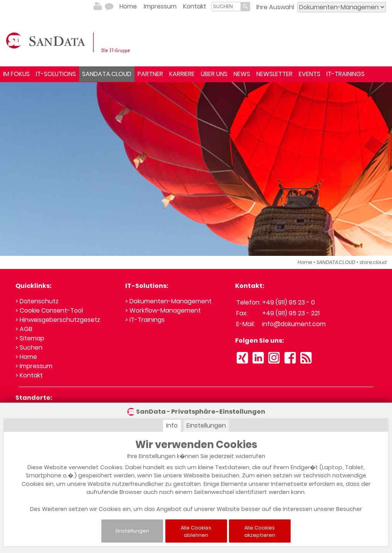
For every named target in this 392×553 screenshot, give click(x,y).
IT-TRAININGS (346, 74)
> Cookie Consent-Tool (49, 310)
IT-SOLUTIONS (56, 74)
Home (128, 6)
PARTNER (150, 74)
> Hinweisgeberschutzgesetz (58, 320)
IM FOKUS (16, 74)
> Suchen (29, 348)
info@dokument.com (294, 324)
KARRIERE (182, 74)
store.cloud (373, 262)
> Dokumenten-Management (168, 301)
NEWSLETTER (274, 74)
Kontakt (195, 6)
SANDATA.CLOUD (107, 74)
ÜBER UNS (214, 74)
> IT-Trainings (145, 320)
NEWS (242, 74)
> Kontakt (29, 375)
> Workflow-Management (163, 310)
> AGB (24, 329)
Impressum (160, 6)
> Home (26, 357)
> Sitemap (30, 338)
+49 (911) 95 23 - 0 (289, 302)
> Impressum (34, 366)
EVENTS (310, 74)
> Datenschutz (37, 301)
